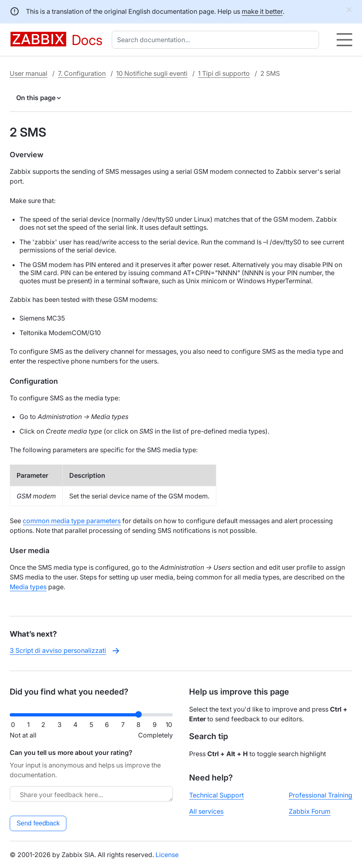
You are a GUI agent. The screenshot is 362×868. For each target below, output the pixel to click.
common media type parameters (72, 521)
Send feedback (38, 823)
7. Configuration (82, 73)
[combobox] (217, 40)
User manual (29, 73)
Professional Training (320, 795)
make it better (262, 11)
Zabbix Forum (310, 811)
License (167, 855)
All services (206, 811)
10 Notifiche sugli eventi (152, 73)
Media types (28, 587)
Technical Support (216, 795)
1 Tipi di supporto (224, 73)
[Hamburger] (344, 40)
